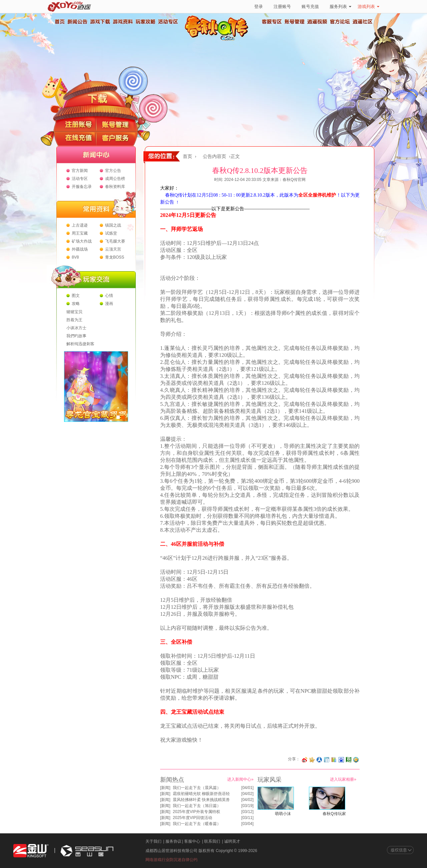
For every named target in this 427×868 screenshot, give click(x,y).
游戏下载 (100, 22)
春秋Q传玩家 (334, 814)
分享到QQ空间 (356, 760)
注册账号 (282, 6)
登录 (259, 6)
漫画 (109, 304)
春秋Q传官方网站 (219, 40)
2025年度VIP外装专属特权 (196, 812)
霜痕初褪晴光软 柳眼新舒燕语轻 (201, 794)
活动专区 (168, 22)
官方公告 (113, 171)
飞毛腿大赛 (115, 241)
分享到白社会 (327, 760)
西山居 (86, 851)
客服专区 (272, 22)
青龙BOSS (115, 257)
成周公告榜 (115, 179)
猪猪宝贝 (74, 312)
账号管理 (295, 22)
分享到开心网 (312, 760)
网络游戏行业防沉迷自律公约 (171, 860)
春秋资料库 (115, 187)
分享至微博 (305, 760)
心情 (109, 296)
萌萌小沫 (283, 814)
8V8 (75, 257)
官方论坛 (340, 22)
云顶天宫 (113, 249)
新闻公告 (77, 22)
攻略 (76, 304)
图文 (76, 296)
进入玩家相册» (343, 779)
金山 (31, 851)
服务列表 (340, 6)
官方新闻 (80, 171)
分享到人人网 (319, 760)
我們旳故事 (76, 336)
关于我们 (153, 841)
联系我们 (212, 841)
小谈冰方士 (76, 328)
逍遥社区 (363, 22)
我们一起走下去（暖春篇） (197, 824)
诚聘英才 (232, 841)
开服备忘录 (82, 187)
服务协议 (173, 841)
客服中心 (192, 841)
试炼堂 (111, 233)
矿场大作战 (82, 241)
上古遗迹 (80, 225)
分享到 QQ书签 (334, 760)
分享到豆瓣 (349, 760)
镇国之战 (113, 225)
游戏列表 (368, 6)
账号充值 (310, 6)
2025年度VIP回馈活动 (192, 818)
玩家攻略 (145, 22)
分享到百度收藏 (341, 760)
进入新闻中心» (240, 779)
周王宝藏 (80, 233)
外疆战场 (80, 249)
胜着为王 (74, 320)
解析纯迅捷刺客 (80, 344)
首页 (59, 22)
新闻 (165, 788)
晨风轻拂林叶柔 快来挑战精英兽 (201, 800)
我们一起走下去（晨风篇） (197, 788)
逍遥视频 (317, 22)
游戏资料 (122, 22)
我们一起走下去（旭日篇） (197, 806)
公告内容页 (215, 156)
